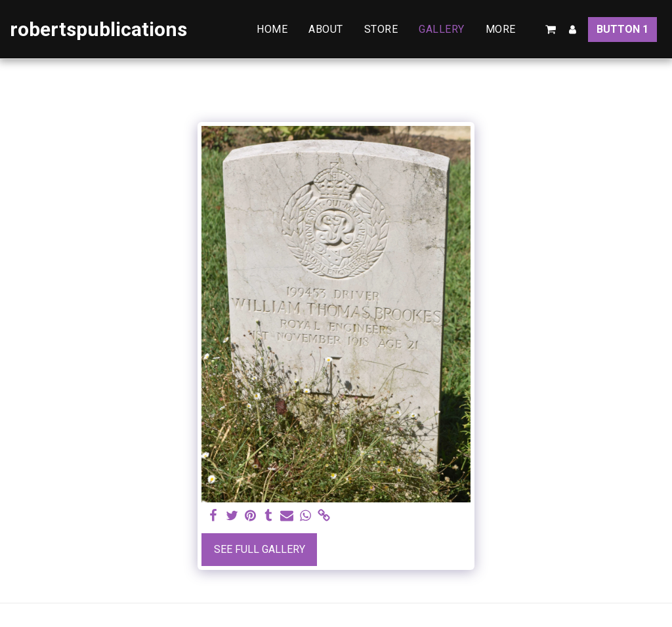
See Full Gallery (260, 549)
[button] (551, 30)
